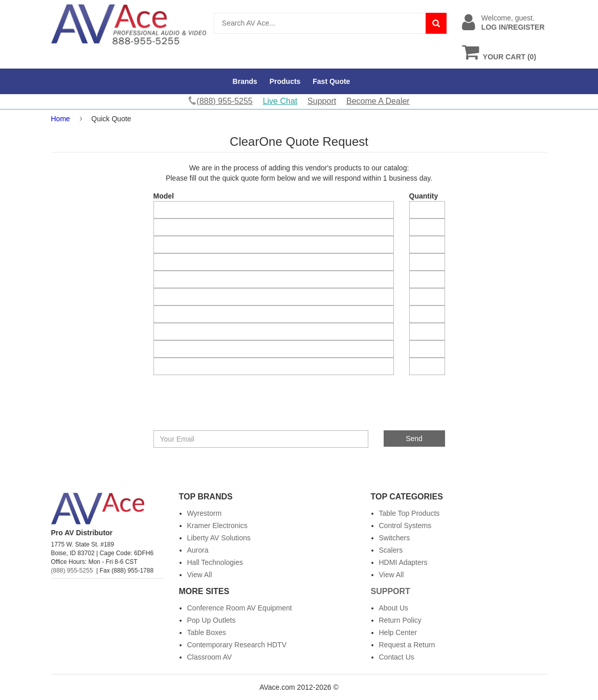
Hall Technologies (215, 562)
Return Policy (400, 620)
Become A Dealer (378, 101)
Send (414, 439)
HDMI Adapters (403, 562)
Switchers (395, 538)
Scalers (391, 550)
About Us (394, 608)
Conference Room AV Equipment (240, 608)
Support (322, 101)
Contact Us (397, 657)
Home (61, 119)
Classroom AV (210, 657)
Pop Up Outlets (212, 620)
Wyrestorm (205, 513)
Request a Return (407, 645)
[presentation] (229, 410)
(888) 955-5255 (72, 571)
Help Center (398, 632)
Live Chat (280, 101)
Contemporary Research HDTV (237, 645)
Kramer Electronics (217, 526)
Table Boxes (207, 632)
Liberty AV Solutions (219, 538)
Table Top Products (409, 513)
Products (285, 81)
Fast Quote (331, 81)
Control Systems (405, 526)
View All (200, 575)
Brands (245, 81)
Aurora (198, 550)
